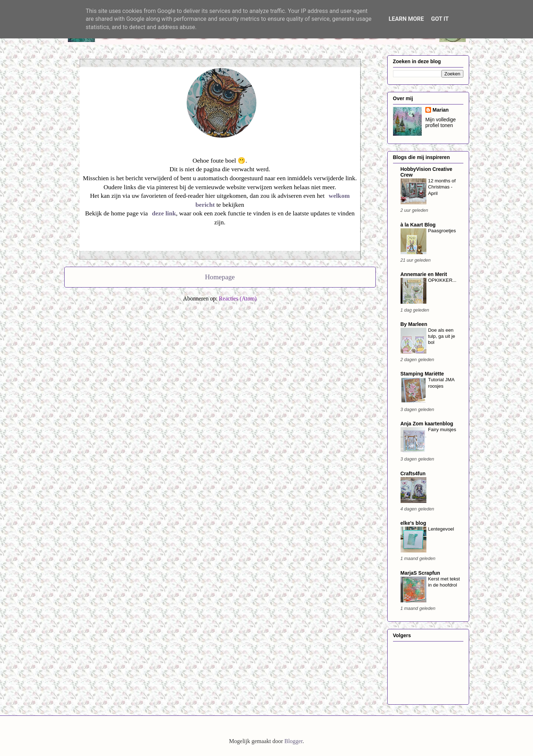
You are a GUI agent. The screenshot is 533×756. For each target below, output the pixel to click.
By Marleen (414, 324)
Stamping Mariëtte (422, 374)
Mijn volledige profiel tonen (441, 122)
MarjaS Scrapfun (420, 573)
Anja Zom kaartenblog (427, 424)
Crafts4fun (413, 473)
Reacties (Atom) (238, 298)
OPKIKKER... (442, 280)
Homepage (220, 277)
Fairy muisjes (442, 430)
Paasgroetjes (442, 231)
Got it (440, 19)
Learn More (406, 19)
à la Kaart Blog (418, 225)
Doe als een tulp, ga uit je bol (442, 336)
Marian (441, 110)
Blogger (293, 741)
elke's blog (413, 523)
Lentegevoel (441, 529)
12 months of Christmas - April (442, 187)
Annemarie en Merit (424, 274)
